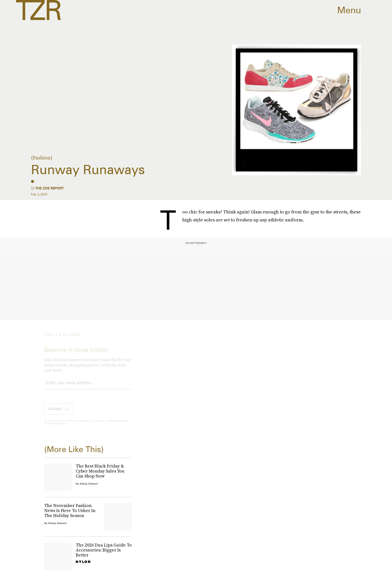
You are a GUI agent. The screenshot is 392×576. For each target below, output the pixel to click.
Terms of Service (119, 425)
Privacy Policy (58, 427)
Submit (55, 413)
